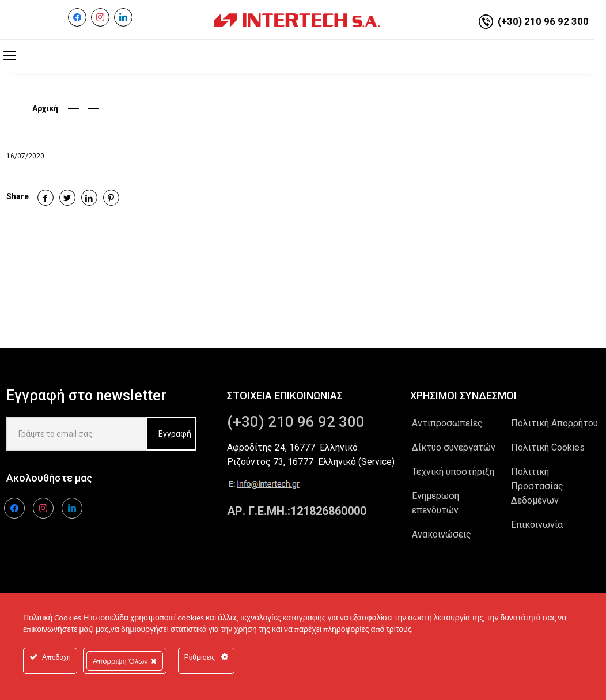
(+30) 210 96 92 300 (543, 21)
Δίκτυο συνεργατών (454, 447)
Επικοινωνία (537, 525)
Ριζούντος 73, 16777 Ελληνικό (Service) (311, 462)
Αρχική (45, 108)
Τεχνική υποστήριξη (453, 472)
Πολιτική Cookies (548, 447)
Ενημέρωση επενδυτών (435, 503)
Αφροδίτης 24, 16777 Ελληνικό (292, 447)
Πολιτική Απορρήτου (554, 423)
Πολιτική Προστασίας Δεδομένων (537, 486)
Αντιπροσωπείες (447, 423)
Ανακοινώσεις (442, 534)
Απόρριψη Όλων (125, 661)
